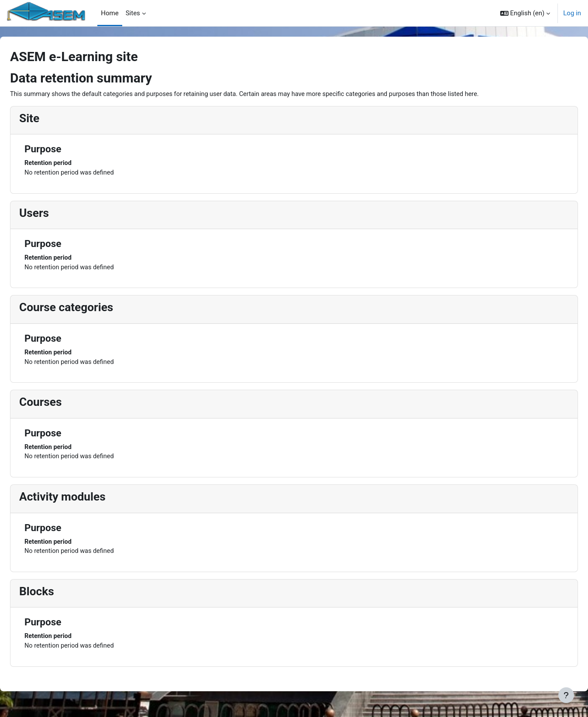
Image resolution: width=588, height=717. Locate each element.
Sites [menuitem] (133, 13)
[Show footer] (566, 695)
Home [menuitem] (110, 13)
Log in (572, 13)
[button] (525, 13)
